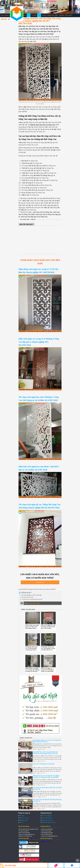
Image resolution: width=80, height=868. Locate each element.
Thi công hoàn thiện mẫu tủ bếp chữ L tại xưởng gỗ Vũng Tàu (47, 788)
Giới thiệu (22, 816)
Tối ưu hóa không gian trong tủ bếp (44, 764)
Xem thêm (39, 582)
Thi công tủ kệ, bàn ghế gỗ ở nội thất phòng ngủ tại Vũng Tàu (47, 800)
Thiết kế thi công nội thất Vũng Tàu (17, 14)
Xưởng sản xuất (66, 15)
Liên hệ (4, 19)
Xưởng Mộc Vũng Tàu (46, 841)
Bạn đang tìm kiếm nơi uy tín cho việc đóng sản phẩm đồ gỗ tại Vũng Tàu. (47, 741)
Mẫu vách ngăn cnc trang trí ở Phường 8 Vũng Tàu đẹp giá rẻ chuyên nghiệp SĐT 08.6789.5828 (39, 342)
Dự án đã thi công (24, 818)
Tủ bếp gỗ (35, 15)
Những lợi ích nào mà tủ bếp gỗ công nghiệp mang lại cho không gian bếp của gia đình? (46, 776)
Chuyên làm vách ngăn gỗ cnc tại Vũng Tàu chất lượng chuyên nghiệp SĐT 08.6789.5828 (32, 628)
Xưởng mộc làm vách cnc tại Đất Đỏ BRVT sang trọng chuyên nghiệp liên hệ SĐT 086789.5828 (31, 650)
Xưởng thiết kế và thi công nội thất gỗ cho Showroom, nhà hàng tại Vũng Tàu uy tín (45, 753)
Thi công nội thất (9, 15)
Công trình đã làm (50, 15)
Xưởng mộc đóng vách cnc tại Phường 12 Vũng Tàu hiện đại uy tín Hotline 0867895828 (48, 649)
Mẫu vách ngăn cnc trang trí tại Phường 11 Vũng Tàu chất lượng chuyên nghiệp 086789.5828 (48, 671)
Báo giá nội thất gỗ (46, 818)
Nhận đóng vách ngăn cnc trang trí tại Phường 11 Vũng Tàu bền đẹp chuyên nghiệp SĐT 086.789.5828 (32, 671)
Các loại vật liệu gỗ (46, 816)
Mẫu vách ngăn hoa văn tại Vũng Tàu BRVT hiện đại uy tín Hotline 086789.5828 (48, 627)
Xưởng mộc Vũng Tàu (47, 820)
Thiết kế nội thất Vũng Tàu (48, 822)
